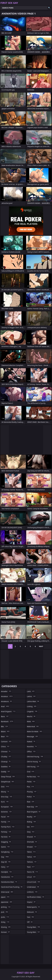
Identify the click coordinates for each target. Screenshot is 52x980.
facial (5, 817)
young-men (34, 932)
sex (31, 827)
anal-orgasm (8, 711)
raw (31, 802)
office (31, 751)
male (31, 721)
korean (6, 932)
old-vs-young (34, 762)
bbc (5, 726)
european (7, 807)
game (6, 847)
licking (32, 706)
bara (5, 716)
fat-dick (6, 837)
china (5, 746)
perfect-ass (34, 777)
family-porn (8, 827)
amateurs (7, 701)
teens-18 (33, 872)
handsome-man (9, 882)
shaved (32, 837)
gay (5, 857)
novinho (32, 746)
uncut (31, 877)
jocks (5, 917)
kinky (5, 922)
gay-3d (6, 862)
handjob (7, 872)
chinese (6, 751)
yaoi (31, 917)
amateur (7, 696)
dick (5, 787)
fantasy (6, 832)
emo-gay (7, 797)
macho (31, 716)
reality (32, 817)
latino (32, 696)
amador (6, 691)
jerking (6, 907)
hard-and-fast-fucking (12, 887)
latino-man (33, 701)
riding (32, 822)
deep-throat (8, 777)
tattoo (32, 857)
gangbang (7, 852)
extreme (6, 812)
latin (31, 691)
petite (31, 782)
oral (31, 772)
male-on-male (35, 731)
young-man (34, 927)
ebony (5, 792)
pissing (32, 792)
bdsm (5, 731)
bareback (7, 721)
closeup (6, 762)
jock (5, 912)
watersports (34, 907)
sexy (31, 832)
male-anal (33, 726)
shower (32, 847)
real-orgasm (34, 812)
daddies (6, 767)
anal (5, 706)
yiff (30, 922)
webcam (32, 912)
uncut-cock (34, 882)
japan (5, 897)
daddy (6, 772)
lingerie (32, 711)
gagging (6, 842)
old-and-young (35, 757)
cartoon (6, 741)
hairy (5, 867)
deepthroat (8, 782)
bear (5, 736)
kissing (6, 927)
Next (41, 646)
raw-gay (33, 807)
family (6, 822)
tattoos (32, 862)
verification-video (36, 897)
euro (5, 802)
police (31, 797)
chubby (6, 757)
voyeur (31, 902)
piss (31, 787)
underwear (33, 887)
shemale (32, 842)
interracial (7, 892)
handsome (8, 877)
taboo (31, 852)
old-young (33, 767)
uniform (32, 892)
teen (31, 867)
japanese (7, 902)
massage (33, 736)
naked (31, 741)
